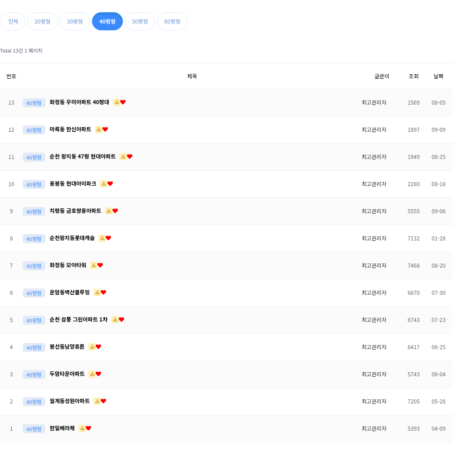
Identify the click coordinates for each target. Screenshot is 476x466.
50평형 (140, 21)
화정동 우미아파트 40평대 (80, 102)
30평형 (75, 21)
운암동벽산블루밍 (71, 292)
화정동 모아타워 (69, 265)
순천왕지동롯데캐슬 (73, 238)
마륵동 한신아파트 (71, 129)
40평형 (107, 21)
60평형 (172, 21)
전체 (13, 21)
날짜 (438, 76)
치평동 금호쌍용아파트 (76, 210)
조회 (413, 76)
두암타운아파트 (68, 373)
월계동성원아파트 (71, 401)
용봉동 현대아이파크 (74, 183)
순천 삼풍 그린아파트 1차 (80, 319)
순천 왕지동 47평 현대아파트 (84, 156)
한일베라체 (63, 428)
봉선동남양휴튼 (68, 346)
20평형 (42, 21)
